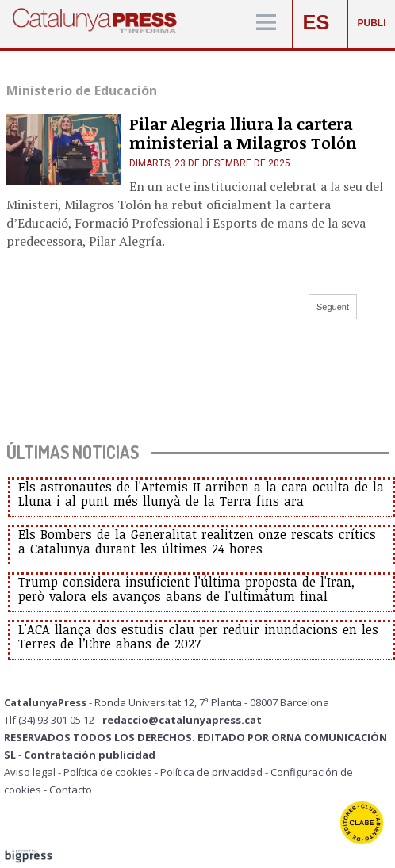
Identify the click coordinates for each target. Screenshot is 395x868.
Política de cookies (108, 772)
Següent (333, 307)
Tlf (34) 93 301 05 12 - (53, 720)
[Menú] (266, 23)
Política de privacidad (211, 772)
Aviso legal (30, 772)
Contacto (71, 790)
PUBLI (372, 23)
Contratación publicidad (90, 755)
